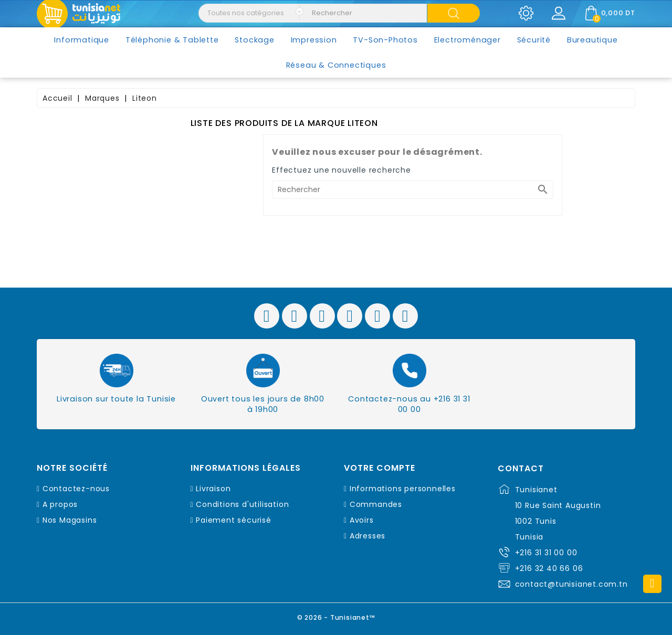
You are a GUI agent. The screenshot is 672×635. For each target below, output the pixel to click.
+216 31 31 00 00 (546, 553)
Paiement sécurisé (234, 520)
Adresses (367, 536)
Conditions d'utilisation (242, 504)
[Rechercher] (413, 190)
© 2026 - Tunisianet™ (336, 616)
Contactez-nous (76, 489)
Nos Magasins (70, 520)
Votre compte (380, 468)
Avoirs (362, 520)
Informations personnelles (403, 489)
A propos (60, 504)
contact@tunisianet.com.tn (571, 584)
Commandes (376, 504)
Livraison (213, 489)
